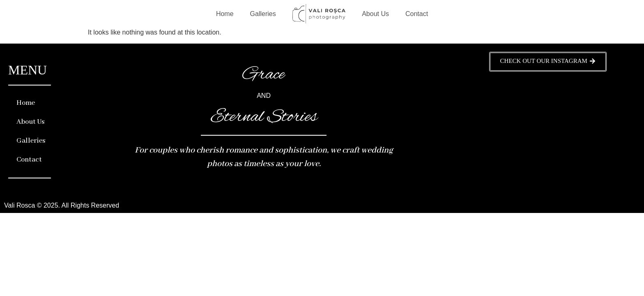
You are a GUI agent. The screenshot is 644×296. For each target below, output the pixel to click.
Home (225, 14)
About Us (375, 14)
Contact (417, 14)
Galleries (263, 14)
